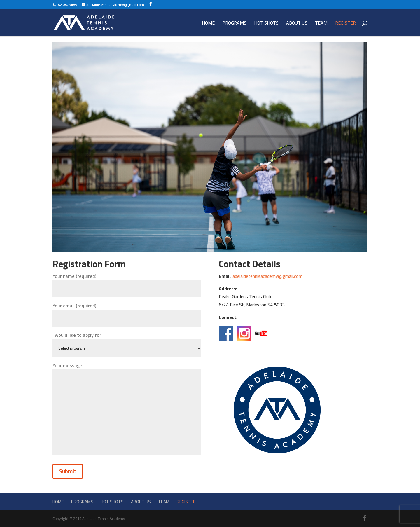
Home (208, 24)
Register (345, 24)
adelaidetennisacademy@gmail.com (267, 276)
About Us (297, 24)
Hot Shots (266, 24)
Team (321, 24)
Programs (234, 24)
